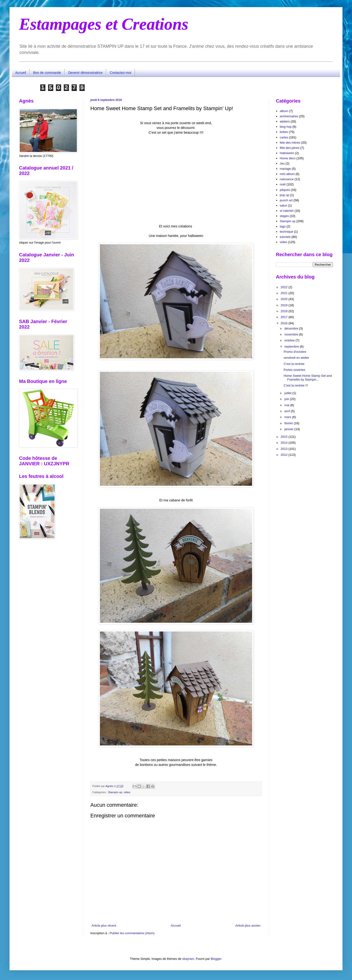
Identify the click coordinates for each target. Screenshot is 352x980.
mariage (285, 169)
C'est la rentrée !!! (296, 385)
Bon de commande (47, 73)
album (284, 111)
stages (284, 216)
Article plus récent (104, 926)
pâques (285, 190)
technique (286, 232)
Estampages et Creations (104, 24)
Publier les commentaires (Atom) (132, 933)
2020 (285, 299)
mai (287, 405)
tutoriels (285, 237)
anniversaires (289, 116)
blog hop (286, 127)
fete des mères (290, 143)
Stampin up (115, 792)
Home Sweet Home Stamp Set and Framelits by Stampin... (308, 378)
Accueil (21, 73)
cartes (284, 137)
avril (288, 411)
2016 (285, 323)
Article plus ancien (248, 926)
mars (288, 417)
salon (283, 205)
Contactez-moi (120, 73)
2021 (285, 293)
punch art (286, 200)
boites (284, 132)
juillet (288, 393)
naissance (287, 179)
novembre (292, 334)
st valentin (287, 211)
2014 (285, 443)
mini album (287, 174)
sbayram (188, 959)
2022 (285, 287)
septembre (292, 346)
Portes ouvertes (294, 370)
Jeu (282, 163)
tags (283, 226)
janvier (289, 429)
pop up (284, 195)
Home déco (288, 158)
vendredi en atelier (296, 358)
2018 (285, 311)
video (127, 792)
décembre (292, 328)
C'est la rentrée (294, 364)
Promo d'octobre (295, 352)
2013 (285, 449)
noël (283, 184)
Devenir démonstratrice (86, 73)
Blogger (216, 959)
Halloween (287, 153)
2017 (285, 317)
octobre (290, 340)
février (289, 423)
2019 (285, 305)
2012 (285, 455)
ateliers (285, 121)
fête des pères (289, 148)
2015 (285, 437)
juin (287, 399)
